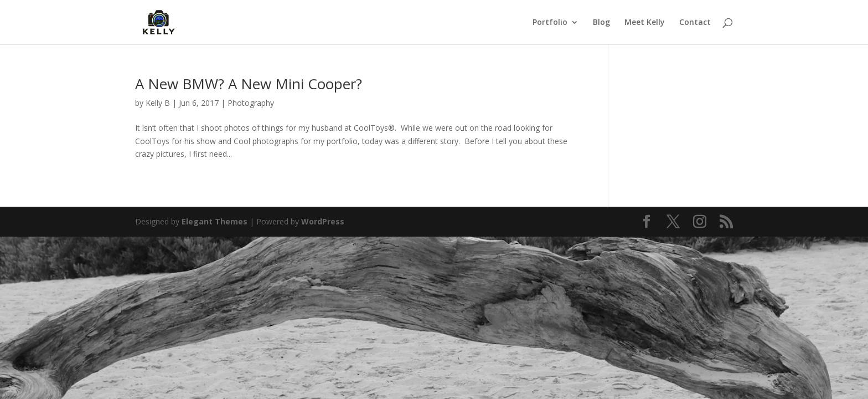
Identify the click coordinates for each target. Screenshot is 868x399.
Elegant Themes (215, 221)
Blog (601, 23)
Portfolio (550, 23)
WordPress (323, 221)
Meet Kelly (645, 23)
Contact (695, 23)
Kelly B (158, 103)
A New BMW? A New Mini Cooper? (249, 84)
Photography (251, 103)
